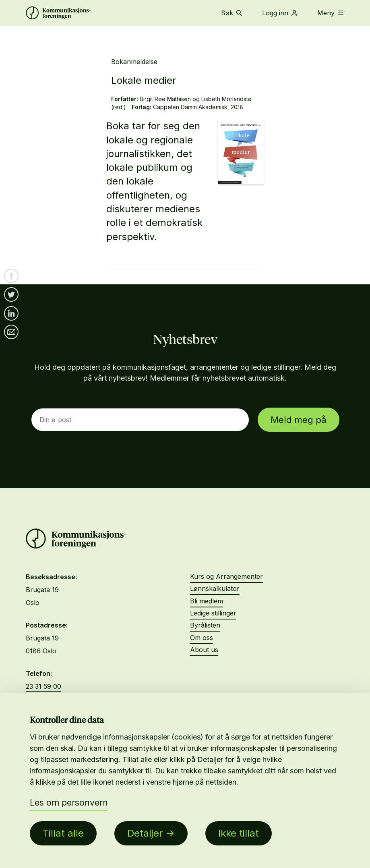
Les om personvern (69, 803)
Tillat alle (63, 833)
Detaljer (145, 833)
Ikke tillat (239, 833)
